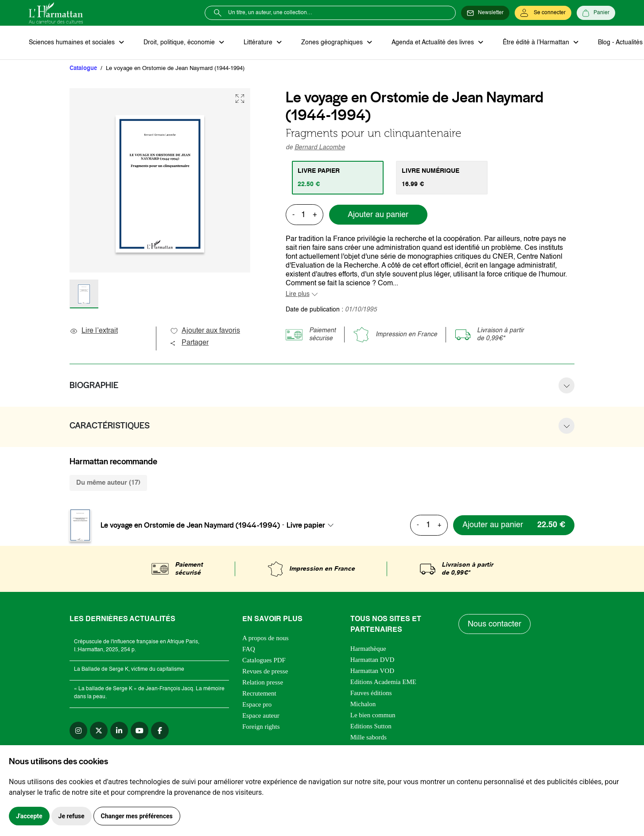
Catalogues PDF (264, 660)
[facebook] (160, 731)
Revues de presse (265, 671)
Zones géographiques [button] (333, 43)
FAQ (249, 649)
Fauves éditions (371, 693)
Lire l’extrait (94, 331)
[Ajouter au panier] (514, 525)
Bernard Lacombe (320, 148)
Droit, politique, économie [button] (180, 43)
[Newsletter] (485, 13)
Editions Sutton (371, 726)
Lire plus (298, 294)
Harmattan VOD (372, 671)
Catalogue (83, 68)
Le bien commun (373, 715)
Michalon (363, 704)
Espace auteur (261, 715)
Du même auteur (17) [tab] (108, 483)
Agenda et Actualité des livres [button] (434, 43)
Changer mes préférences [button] (137, 816)
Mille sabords (369, 737)
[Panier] (596, 13)
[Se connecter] (543, 13)
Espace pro (257, 704)
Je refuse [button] (72, 816)
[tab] (338, 178)
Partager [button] (189, 343)
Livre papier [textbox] (306, 525)
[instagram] (78, 731)
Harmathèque (368, 649)
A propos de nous (266, 638)
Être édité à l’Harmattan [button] (537, 43)
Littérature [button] (259, 43)
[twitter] (99, 731)
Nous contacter (495, 624)
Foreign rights (261, 727)
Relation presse (263, 682)
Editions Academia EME (383, 682)
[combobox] (313, 525)
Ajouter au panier (378, 215)
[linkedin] (119, 731)
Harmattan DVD (372, 660)
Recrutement (259, 693)
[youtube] (140, 731)
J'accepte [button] (29, 816)
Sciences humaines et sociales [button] (73, 43)
